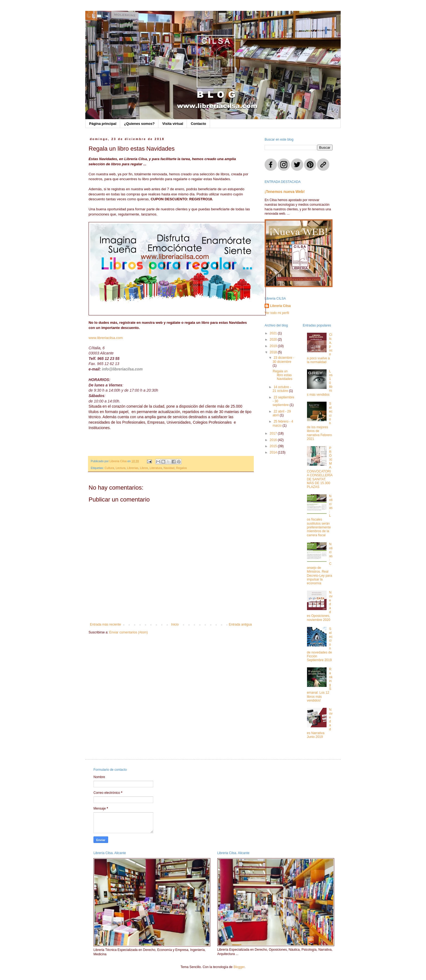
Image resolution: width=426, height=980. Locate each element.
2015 (274, 446)
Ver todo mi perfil (277, 313)
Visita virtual (173, 124)
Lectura (121, 468)
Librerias (133, 468)
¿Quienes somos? (139, 124)
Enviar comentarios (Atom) (129, 632)
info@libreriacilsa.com (122, 369)
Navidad (169, 468)
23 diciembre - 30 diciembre (283, 360)
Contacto (198, 124)
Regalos (181, 468)
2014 (274, 452)
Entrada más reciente (105, 624)
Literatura (156, 468)
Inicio (175, 624)
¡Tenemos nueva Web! (285, 192)
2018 (274, 352)
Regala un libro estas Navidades (283, 375)
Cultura (109, 468)
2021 (274, 333)
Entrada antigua (240, 624)
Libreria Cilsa (280, 306)
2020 (274, 340)
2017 (274, 433)
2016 (274, 440)
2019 (274, 346)
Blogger (239, 967)
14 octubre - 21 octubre (282, 389)
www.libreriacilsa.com (106, 338)
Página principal (103, 124)
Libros (144, 468)
